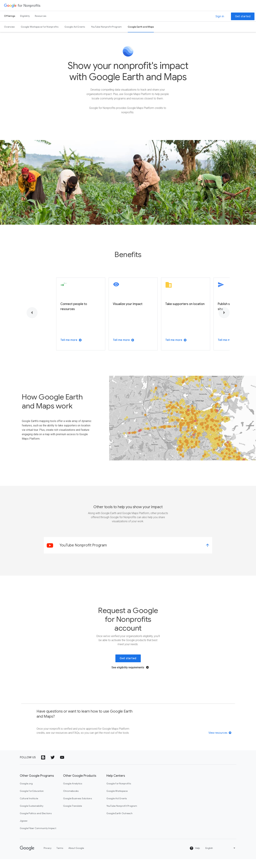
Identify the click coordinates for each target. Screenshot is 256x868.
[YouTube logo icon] (62, 766)
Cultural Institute (29, 807)
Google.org (26, 792)
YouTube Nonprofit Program (106, 27)
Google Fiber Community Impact (38, 837)
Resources (41, 16)
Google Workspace (117, 800)
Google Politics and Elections (36, 822)
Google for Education (32, 800)
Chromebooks (71, 800)
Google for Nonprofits (119, 792)
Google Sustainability (32, 815)
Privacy (48, 857)
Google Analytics (73, 792)
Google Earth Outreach (119, 822)
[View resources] (220, 742)
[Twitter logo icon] (53, 766)
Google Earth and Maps (141, 27)
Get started (243, 16)
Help (195, 857)
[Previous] (32, 322)
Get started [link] (128, 667)
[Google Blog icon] (43, 766)
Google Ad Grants (75, 27)
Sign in (220, 16)
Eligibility (25, 16)
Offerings (10, 16)
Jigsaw (24, 830)
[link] (128, 554)
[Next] (224, 322)
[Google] (27, 857)
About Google (76, 857)
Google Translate (73, 815)
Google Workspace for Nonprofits (40, 27)
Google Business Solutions (77, 807)
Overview (9, 27)
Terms (60, 857)
